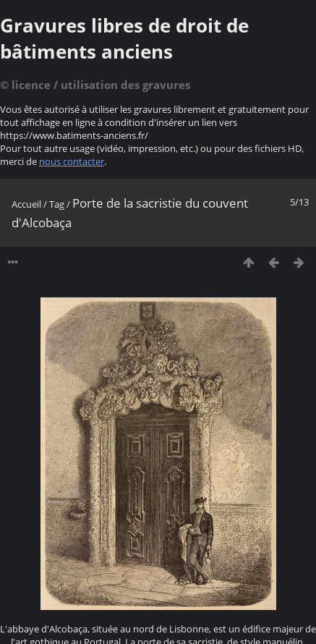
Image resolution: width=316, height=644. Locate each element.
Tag (57, 204)
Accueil (26, 204)
